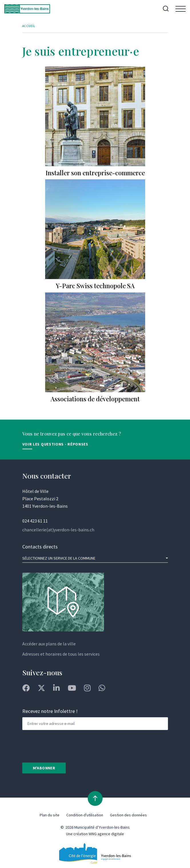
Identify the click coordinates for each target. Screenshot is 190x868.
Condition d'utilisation (85, 815)
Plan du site (50, 815)
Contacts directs (40, 547)
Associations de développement (95, 399)
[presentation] (66, 746)
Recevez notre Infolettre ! (50, 711)
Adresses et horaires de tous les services (61, 654)
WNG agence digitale (106, 834)
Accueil (29, 26)
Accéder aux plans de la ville (49, 644)
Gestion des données (128, 815)
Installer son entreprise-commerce (95, 173)
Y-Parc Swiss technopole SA (95, 286)
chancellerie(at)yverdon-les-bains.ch (58, 530)
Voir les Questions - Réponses (55, 444)
